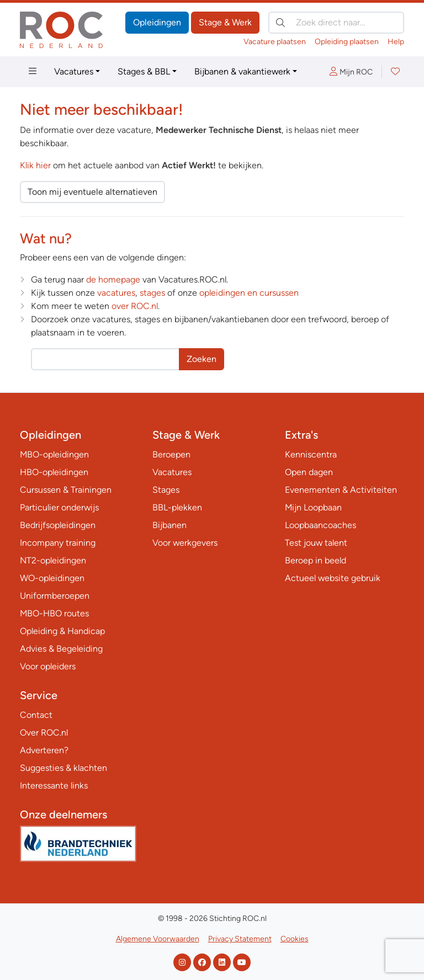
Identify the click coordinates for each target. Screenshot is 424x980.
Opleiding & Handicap (62, 631)
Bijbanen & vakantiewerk (242, 71)
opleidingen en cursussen (249, 293)
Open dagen (309, 472)
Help (396, 42)
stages (152, 293)
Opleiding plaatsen (347, 42)
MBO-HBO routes (54, 613)
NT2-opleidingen (53, 560)
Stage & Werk (225, 22)
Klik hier (35, 165)
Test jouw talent (316, 543)
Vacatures (74, 71)
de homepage (113, 279)
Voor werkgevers (185, 543)
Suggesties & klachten (63, 768)
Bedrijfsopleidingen (58, 525)
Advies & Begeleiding (61, 649)
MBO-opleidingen (54, 454)
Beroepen (171, 454)
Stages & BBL (144, 71)
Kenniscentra (311, 454)
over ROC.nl (135, 306)
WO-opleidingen (52, 578)
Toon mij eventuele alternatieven (92, 192)
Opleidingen (157, 22)
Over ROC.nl (44, 733)
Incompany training (58, 543)
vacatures (116, 293)
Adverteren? (44, 750)
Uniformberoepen (55, 596)
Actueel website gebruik (333, 578)
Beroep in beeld (316, 560)
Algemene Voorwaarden (158, 939)
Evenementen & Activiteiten (341, 490)
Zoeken (202, 359)
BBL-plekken (177, 507)
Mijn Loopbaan (313, 507)
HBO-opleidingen (54, 472)
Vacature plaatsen (275, 42)
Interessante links (54, 785)
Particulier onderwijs (59, 507)
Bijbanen (169, 525)
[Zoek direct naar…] (336, 23)
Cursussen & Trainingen (66, 490)
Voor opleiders (48, 666)
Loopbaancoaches (320, 525)
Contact (36, 715)
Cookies (295, 939)
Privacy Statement (240, 939)
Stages (166, 490)
